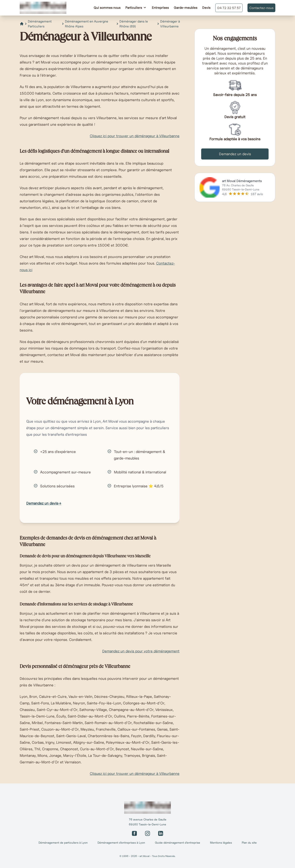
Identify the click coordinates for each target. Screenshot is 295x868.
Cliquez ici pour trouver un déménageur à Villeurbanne (135, 136)
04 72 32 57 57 (229, 8)
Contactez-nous (261, 8)
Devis (206, 8)
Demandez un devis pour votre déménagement (141, 651)
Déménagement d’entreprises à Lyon (121, 843)
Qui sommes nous (107, 8)
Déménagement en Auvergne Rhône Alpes (87, 24)
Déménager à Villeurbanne (170, 24)
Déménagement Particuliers (40, 24)
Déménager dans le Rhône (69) (134, 24)
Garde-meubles (186, 8)
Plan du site (249, 843)
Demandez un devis (44, 503)
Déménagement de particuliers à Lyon (63, 843)
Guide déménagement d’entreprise (178, 843)
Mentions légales (221, 843)
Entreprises (160, 8)
